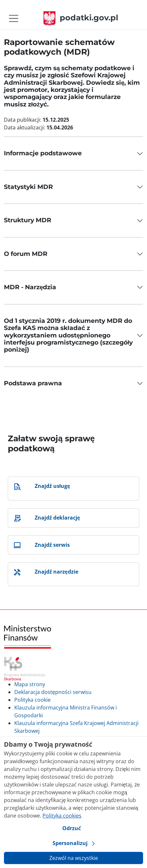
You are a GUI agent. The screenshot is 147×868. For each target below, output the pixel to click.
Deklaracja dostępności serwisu (53, 692)
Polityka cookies (62, 816)
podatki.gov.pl (81, 18)
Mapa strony (30, 684)
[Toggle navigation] (14, 18)
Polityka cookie (32, 700)
